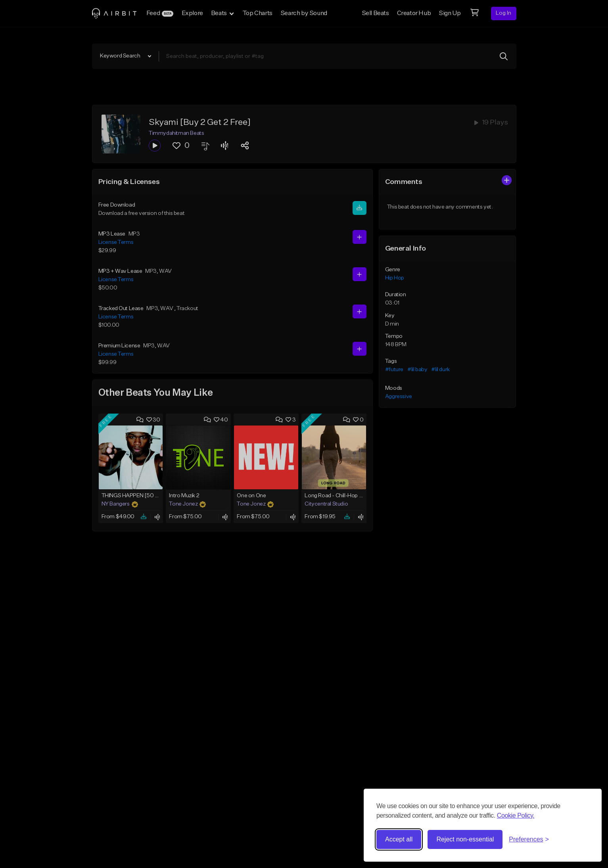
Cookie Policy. (516, 815)
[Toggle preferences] (529, 839)
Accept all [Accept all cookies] (399, 839)
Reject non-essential (465, 839)
